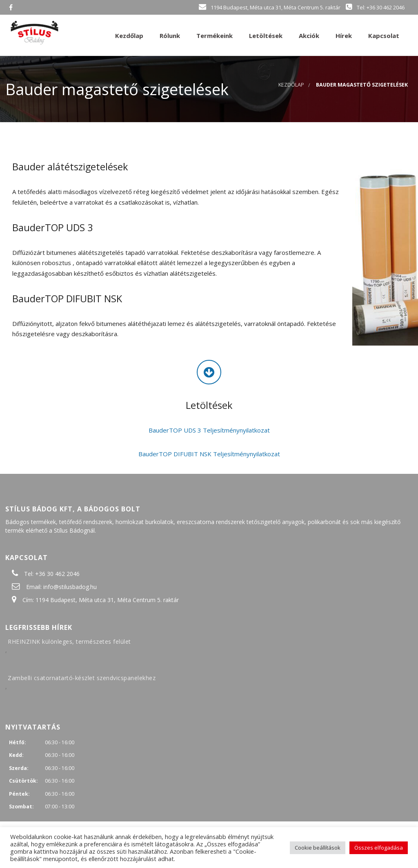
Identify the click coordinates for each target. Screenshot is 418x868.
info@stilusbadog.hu (70, 587)
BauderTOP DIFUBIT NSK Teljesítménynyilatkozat (209, 454)
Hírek (343, 36)
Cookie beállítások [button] (318, 848)
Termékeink (214, 36)
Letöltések (265, 36)
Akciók (308, 36)
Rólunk (169, 36)
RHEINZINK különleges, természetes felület (69, 642)
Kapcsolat (383, 36)
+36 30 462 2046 (57, 574)
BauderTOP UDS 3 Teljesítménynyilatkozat (209, 430)
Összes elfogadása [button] (379, 848)
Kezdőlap (128, 36)
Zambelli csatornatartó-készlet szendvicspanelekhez (82, 678)
